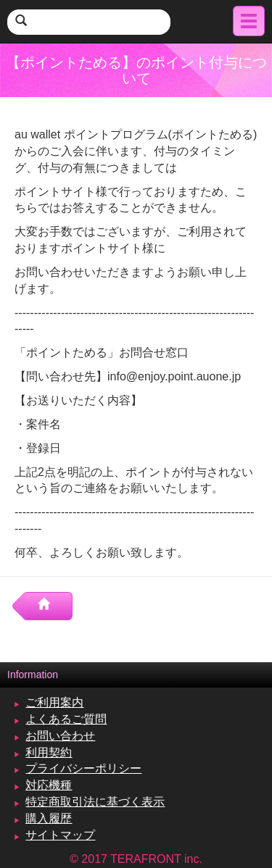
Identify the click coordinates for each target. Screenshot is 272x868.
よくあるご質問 (66, 719)
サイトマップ (60, 835)
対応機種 (49, 785)
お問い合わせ (60, 736)
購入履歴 (49, 818)
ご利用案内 (54, 702)
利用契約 (49, 752)
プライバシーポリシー (83, 768)
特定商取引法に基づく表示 (95, 802)
